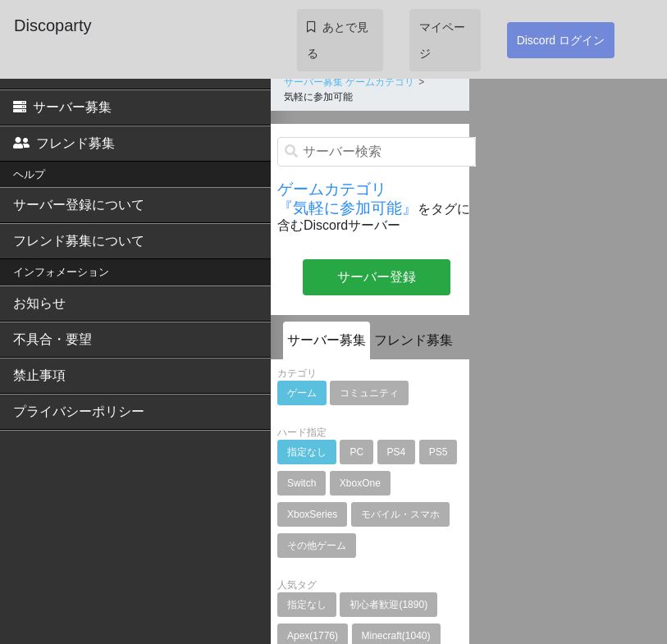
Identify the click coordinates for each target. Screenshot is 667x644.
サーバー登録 (377, 277)
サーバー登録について (79, 205)
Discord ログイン (561, 40)
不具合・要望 (53, 339)
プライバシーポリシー (79, 411)
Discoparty (53, 25)
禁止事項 (39, 375)
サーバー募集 (62, 107)
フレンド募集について (79, 241)
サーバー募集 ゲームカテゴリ (349, 82)
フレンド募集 (64, 143)
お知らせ (39, 303)
